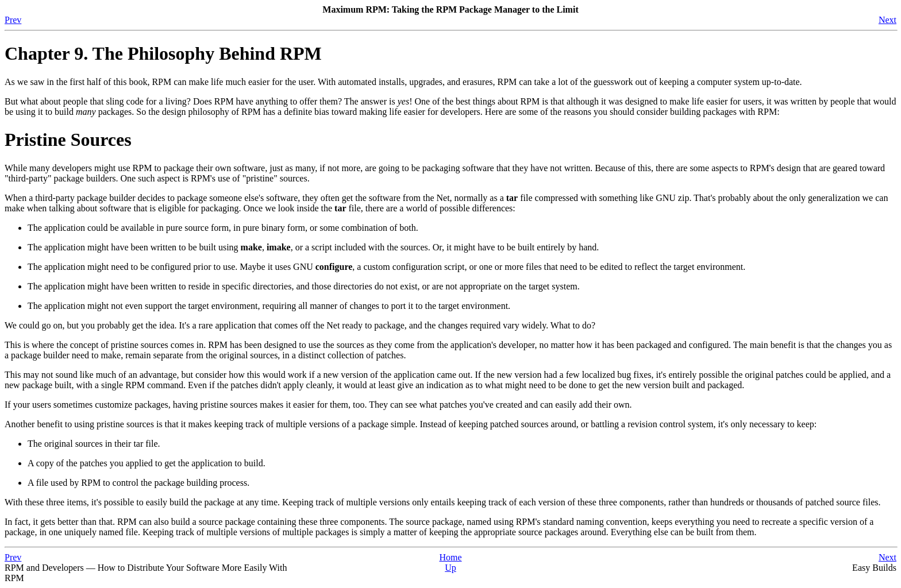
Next (887, 20)
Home (450, 557)
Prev (13, 20)
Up (450, 568)
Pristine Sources (68, 140)
